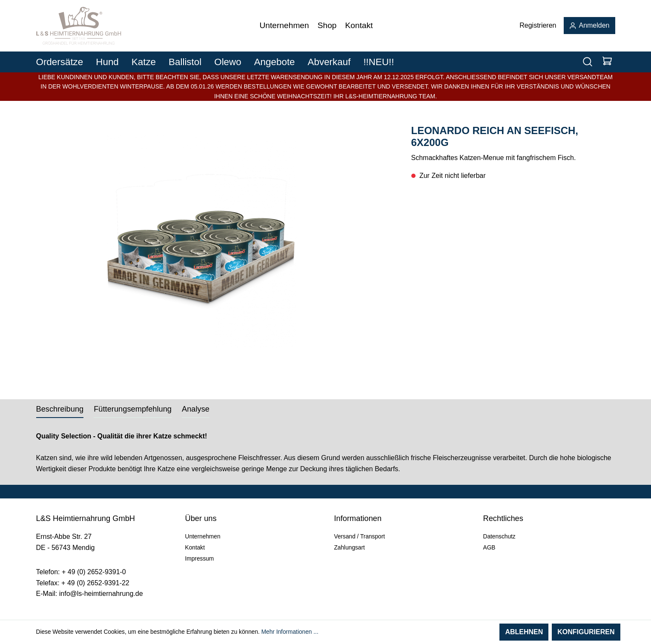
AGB (489, 548)
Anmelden (589, 25)
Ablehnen (524, 632)
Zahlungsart (350, 548)
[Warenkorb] (607, 62)
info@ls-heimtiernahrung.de (101, 594)
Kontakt (195, 548)
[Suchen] (588, 62)
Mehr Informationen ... (290, 632)
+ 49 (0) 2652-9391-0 (94, 572)
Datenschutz (499, 537)
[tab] (60, 409)
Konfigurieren (586, 632)
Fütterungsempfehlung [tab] (133, 409)
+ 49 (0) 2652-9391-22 (95, 583)
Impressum (200, 559)
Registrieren (538, 25)
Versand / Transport (360, 537)
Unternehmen (203, 537)
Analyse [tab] (196, 409)
